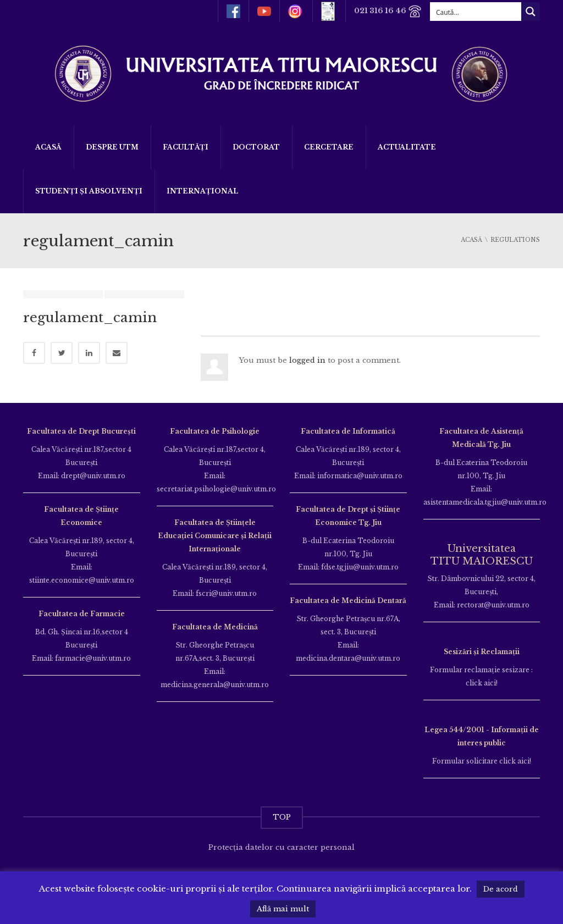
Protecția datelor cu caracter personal (281, 847)
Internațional (203, 191)
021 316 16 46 (388, 11)
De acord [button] (501, 889)
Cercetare (329, 147)
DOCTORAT (256, 147)
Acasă (48, 147)
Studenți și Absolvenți (89, 191)
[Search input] (476, 12)
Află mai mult (283, 909)
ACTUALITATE (407, 147)
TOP (282, 817)
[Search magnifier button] (531, 12)
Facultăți (186, 147)
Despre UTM (112, 147)
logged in (307, 360)
